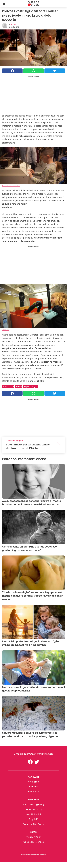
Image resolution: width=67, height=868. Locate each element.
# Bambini (8, 386)
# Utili (19, 386)
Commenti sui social (33, 824)
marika (13, 24)
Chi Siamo (33, 782)
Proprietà (34, 819)
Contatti (34, 787)
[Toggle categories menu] (4, 4)
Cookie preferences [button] (34, 842)
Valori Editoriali (33, 814)
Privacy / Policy (34, 837)
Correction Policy (34, 809)
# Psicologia (31, 386)
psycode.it (34, 792)
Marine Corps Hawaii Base (11, 186)
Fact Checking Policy (33, 804)
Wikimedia (6, 330)
